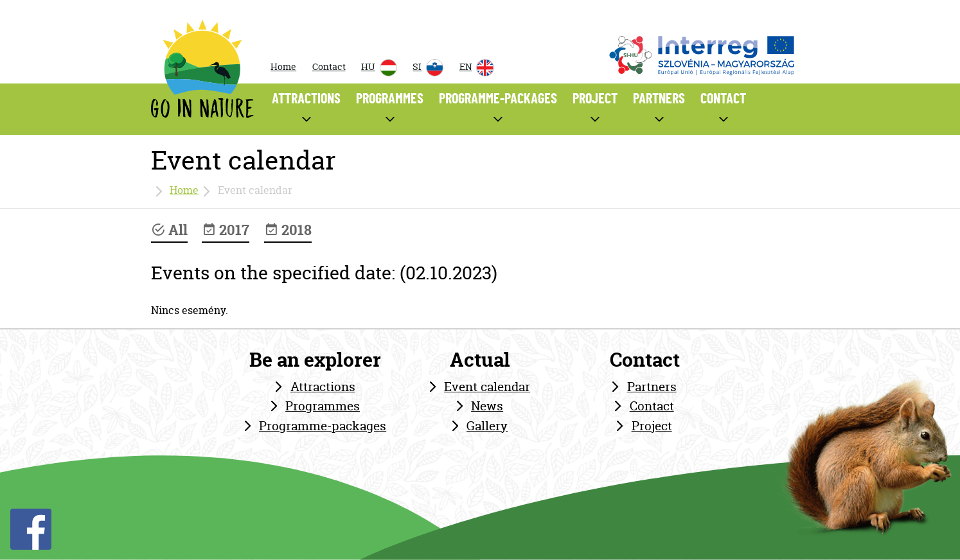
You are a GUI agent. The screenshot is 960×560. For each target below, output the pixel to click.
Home (283, 67)
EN (477, 68)
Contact (329, 67)
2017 (226, 230)
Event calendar (487, 387)
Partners (652, 387)
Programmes (323, 406)
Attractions (323, 387)
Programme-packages (323, 426)
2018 (288, 230)
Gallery (487, 426)
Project (652, 426)
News (487, 406)
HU (379, 68)
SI (428, 68)
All (169, 230)
